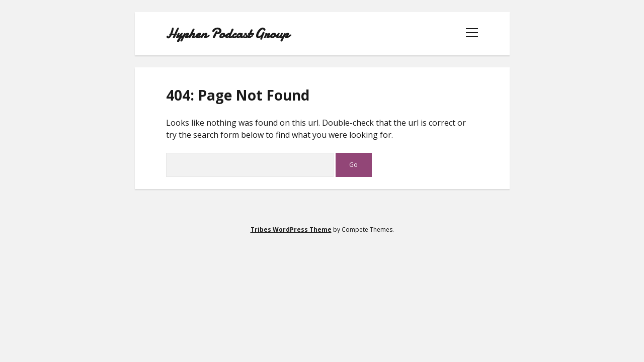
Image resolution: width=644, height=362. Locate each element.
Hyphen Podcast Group (227, 34)
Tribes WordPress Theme (291, 230)
